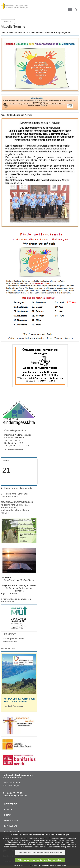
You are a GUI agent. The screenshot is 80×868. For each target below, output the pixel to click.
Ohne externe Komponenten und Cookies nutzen (40, 853)
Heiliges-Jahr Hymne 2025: (16, 494)
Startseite (10, 804)
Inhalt (8, 815)
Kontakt (9, 809)
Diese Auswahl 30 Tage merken (55, 865)
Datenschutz (12, 820)
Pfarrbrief (8, 21)
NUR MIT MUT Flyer (8, 648)
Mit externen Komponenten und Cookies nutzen (40, 860)
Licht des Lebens (9, 497)
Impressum (10, 826)
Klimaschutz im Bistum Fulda (17, 488)
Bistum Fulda (12, 831)
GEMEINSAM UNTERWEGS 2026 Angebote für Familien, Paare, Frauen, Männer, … (17, 505)
